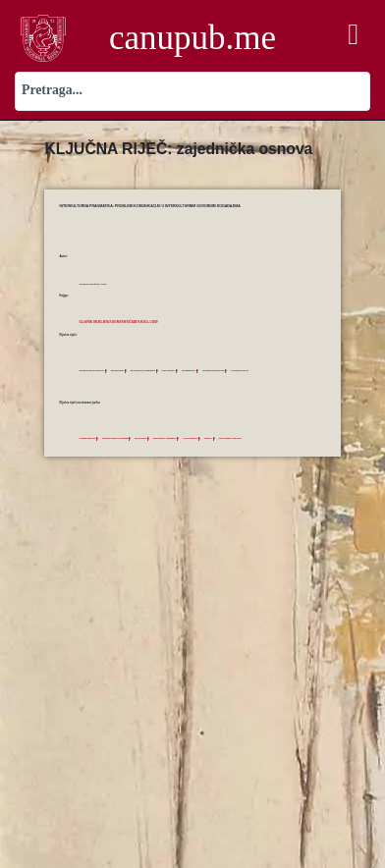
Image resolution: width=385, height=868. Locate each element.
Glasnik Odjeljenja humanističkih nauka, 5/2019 (126, 322)
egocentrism (150, 438)
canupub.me (192, 38)
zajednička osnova (265, 371)
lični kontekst (183, 371)
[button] (354, 34)
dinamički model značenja (94, 371)
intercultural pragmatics (178, 438)
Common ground (88, 438)
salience (227, 438)
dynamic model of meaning (121, 438)
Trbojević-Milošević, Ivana (95, 284)
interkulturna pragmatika (153, 371)
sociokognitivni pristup (234, 371)
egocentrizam (124, 371)
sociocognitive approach (252, 438)
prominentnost (206, 371)
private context (208, 438)
